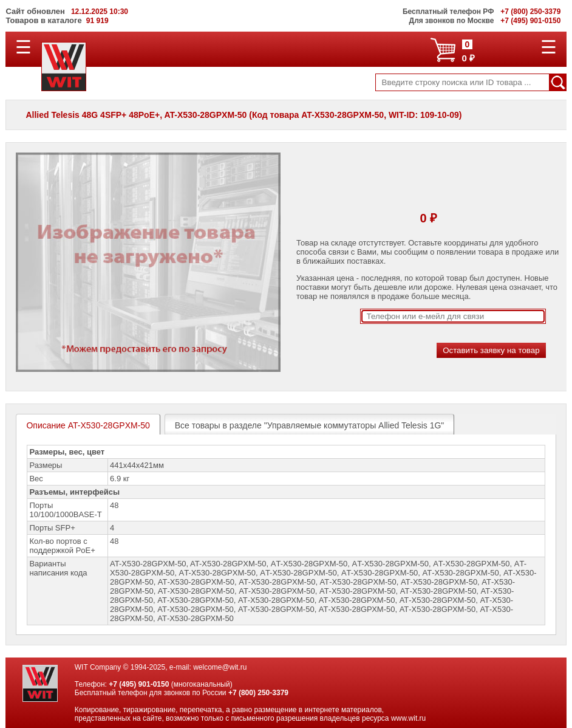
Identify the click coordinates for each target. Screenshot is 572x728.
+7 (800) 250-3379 (258, 693)
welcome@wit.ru (220, 667)
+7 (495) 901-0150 (139, 684)
